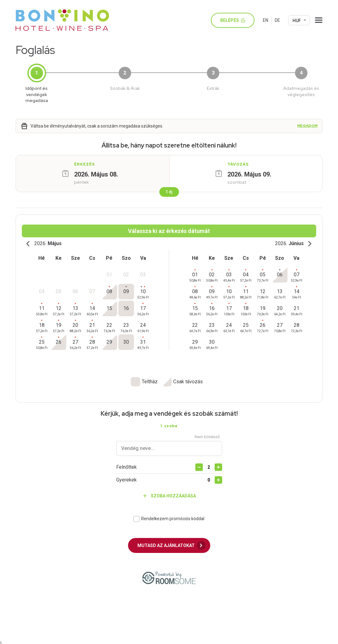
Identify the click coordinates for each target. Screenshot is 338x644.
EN (266, 20)
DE (277, 20)
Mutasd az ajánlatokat (171, 543)
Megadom (307, 126)
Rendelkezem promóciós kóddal (173, 516)
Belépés (235, 20)
